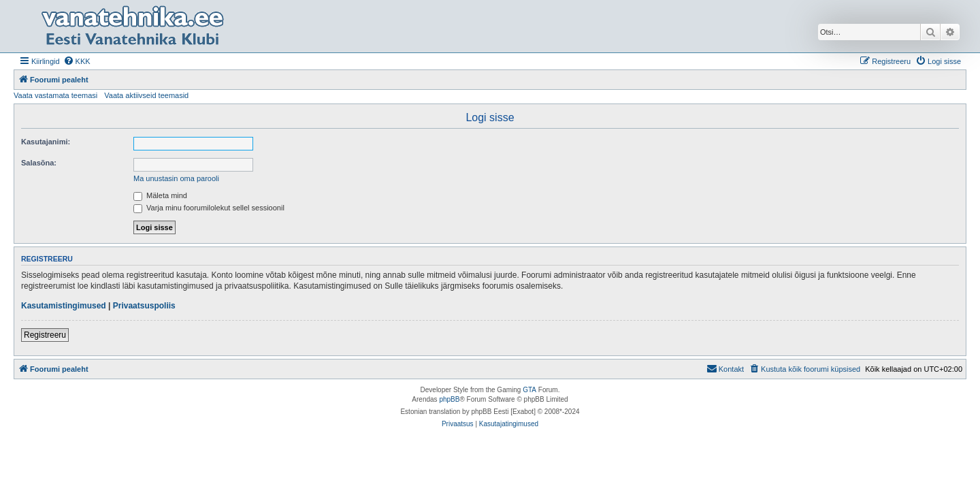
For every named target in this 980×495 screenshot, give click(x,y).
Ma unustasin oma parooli (176, 178)
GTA (529, 390)
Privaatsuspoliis (144, 306)
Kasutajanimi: (46, 142)
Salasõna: (39, 163)
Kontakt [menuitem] (725, 368)
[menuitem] (77, 61)
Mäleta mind (160, 195)
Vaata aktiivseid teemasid (146, 95)
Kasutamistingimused (64, 306)
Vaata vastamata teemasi (55, 95)
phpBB (449, 399)
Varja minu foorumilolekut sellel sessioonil (209, 208)
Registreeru (45, 335)
